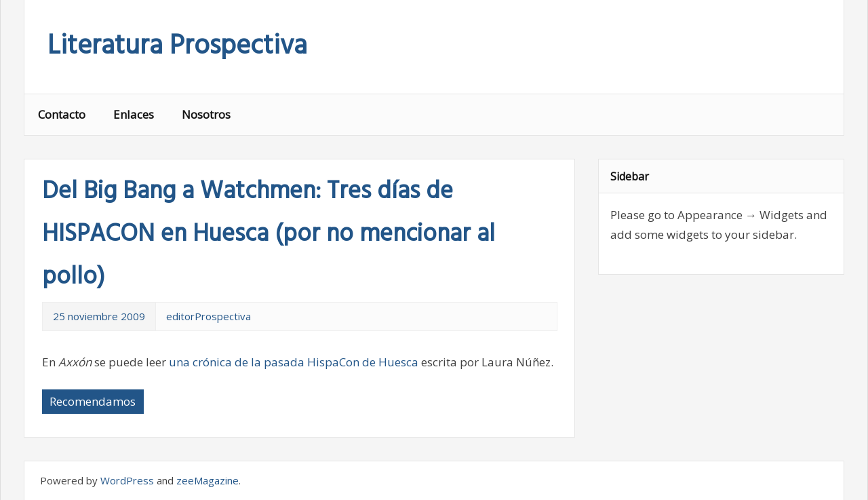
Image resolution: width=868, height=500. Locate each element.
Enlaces (134, 114)
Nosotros (206, 114)
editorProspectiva (209, 316)
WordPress (127, 480)
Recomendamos (93, 401)
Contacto (62, 114)
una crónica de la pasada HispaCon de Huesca (294, 362)
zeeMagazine (208, 480)
